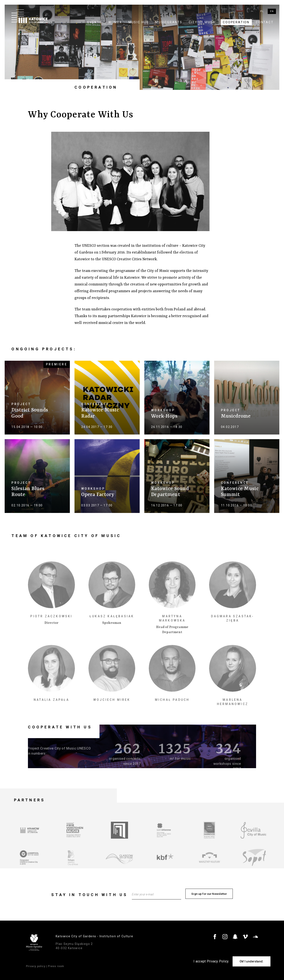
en (272, 11)
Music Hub (139, 22)
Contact (265, 22)
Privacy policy (36, 965)
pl (262, 11)
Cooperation (236, 22)
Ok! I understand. (252, 961)
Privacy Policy (218, 961)
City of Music (203, 22)
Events (95, 22)
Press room (56, 965)
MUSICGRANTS (169, 22)
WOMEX (115, 22)
